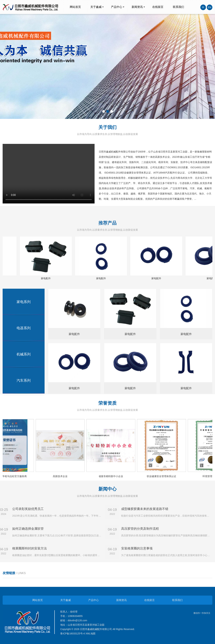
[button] (104, 111)
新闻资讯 (137, 7)
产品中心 (117, 7)
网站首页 (75, 7)
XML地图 (90, 634)
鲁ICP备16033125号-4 (73, 634)
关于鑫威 (96, 7)
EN (209, 7)
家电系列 (24, 445)
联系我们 (178, 7)
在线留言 (158, 7)
